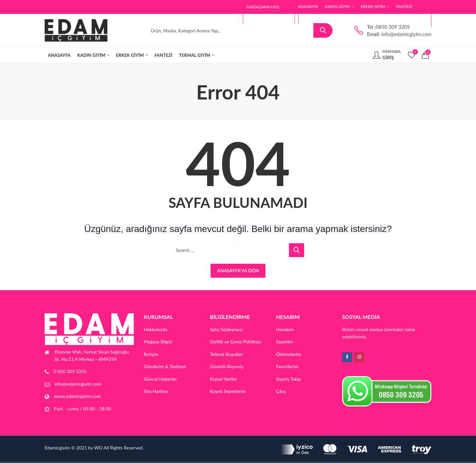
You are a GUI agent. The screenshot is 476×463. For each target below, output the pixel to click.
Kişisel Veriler (223, 379)
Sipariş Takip (288, 379)
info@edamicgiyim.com (78, 384)
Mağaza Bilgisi (158, 342)
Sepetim (284, 342)
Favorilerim (287, 366)
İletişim (151, 354)
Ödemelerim (289, 354)
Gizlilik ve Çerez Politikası (236, 342)
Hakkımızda (156, 329)
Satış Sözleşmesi (226, 329)
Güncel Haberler (160, 379)
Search (323, 30)
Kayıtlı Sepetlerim (228, 391)
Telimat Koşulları (226, 354)
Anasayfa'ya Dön (238, 270)
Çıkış (281, 391)
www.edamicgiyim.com (77, 396)
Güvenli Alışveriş (227, 366)
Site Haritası (156, 391)
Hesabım (285, 329)
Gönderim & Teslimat (165, 366)
